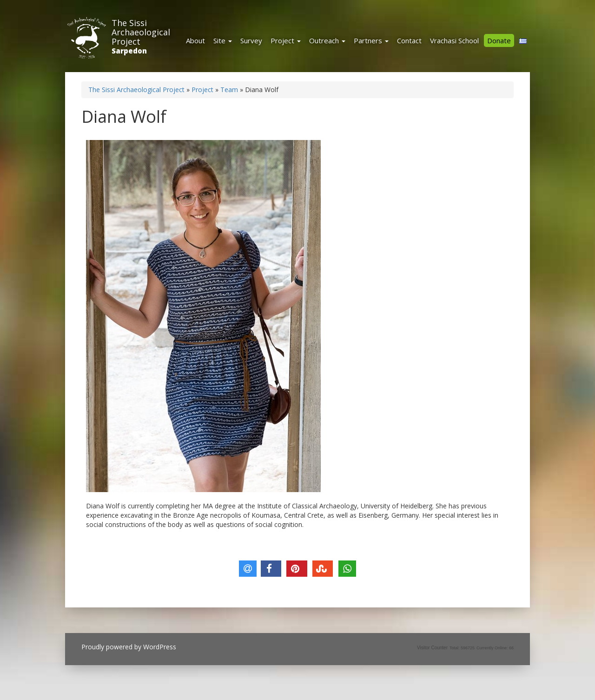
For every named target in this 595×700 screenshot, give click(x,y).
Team (229, 90)
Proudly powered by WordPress (129, 647)
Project (286, 40)
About (195, 40)
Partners (371, 40)
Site (223, 40)
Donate (499, 40)
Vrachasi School (454, 40)
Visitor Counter (432, 648)
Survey (251, 40)
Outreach (327, 40)
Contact (409, 40)
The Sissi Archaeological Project (141, 32)
